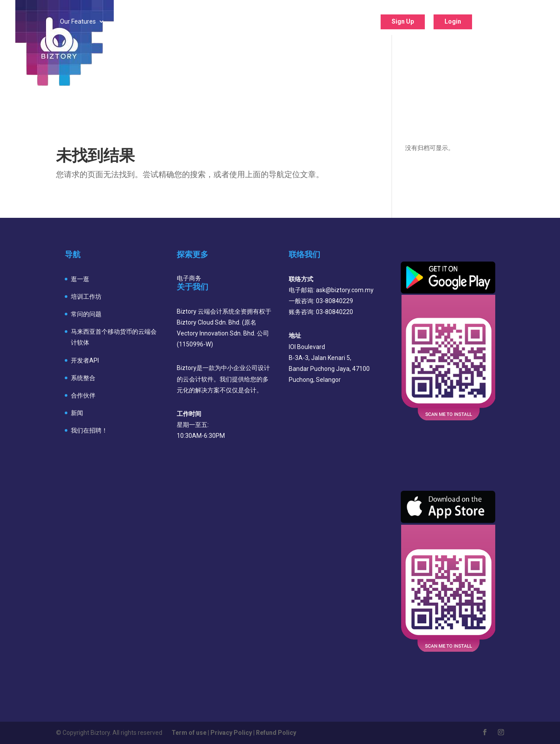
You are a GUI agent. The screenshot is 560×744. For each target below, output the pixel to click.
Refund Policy (276, 733)
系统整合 (83, 378)
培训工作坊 (86, 297)
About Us (341, 22)
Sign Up (403, 21)
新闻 (77, 413)
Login (453, 21)
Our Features (78, 22)
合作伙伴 (83, 395)
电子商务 (189, 278)
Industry (134, 22)
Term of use (189, 733)
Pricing (181, 22)
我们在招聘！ (89, 430)
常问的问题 (86, 314)
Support (291, 22)
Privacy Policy (231, 733)
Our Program (235, 22)
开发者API (85, 360)
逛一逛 (80, 279)
